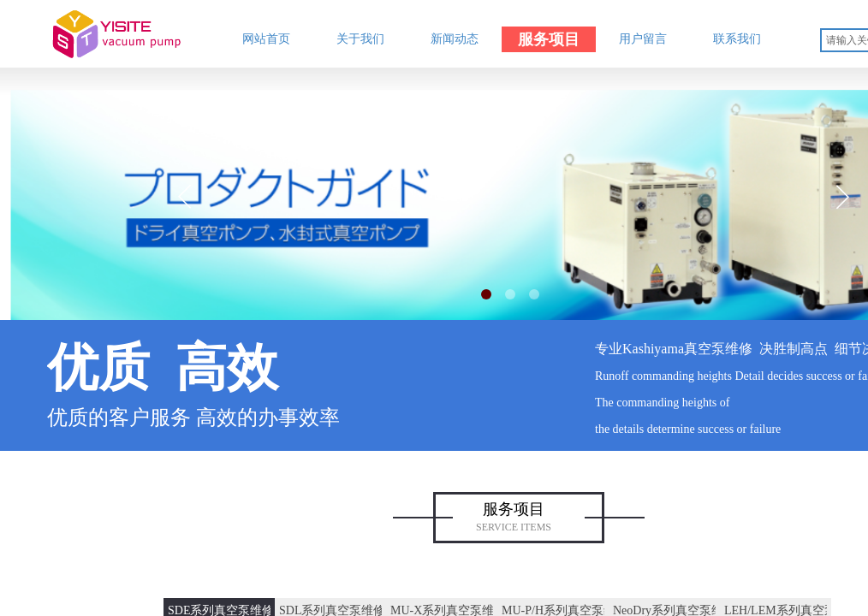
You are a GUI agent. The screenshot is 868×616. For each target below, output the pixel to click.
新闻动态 (455, 39)
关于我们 (360, 39)
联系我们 (737, 39)
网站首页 (266, 39)
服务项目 (549, 39)
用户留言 (643, 39)
